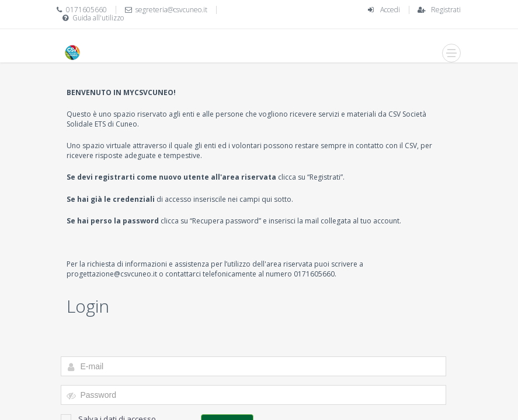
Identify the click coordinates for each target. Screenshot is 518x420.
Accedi (390, 10)
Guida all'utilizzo (98, 18)
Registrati (446, 10)
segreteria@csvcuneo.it (171, 10)
